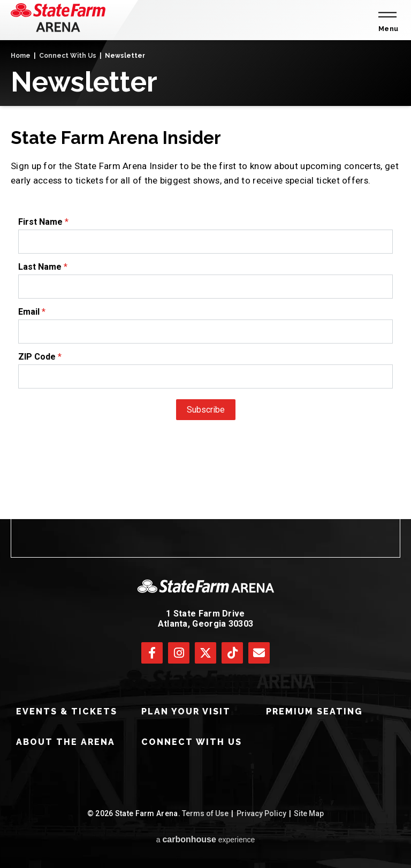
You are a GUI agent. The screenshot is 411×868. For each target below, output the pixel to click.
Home (21, 56)
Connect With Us (68, 56)
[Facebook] (152, 653)
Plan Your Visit (186, 711)
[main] (205, 280)
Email (29, 312)
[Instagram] (179, 653)
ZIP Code (37, 357)
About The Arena (66, 742)
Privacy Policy (261, 813)
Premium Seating (314, 711)
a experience (206, 839)
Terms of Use (205, 813)
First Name (40, 222)
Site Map (309, 813)
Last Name (40, 267)
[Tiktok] (232, 653)
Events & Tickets (67, 711)
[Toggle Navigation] (386, 20)
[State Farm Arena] (58, 18)
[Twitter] (205, 653)
